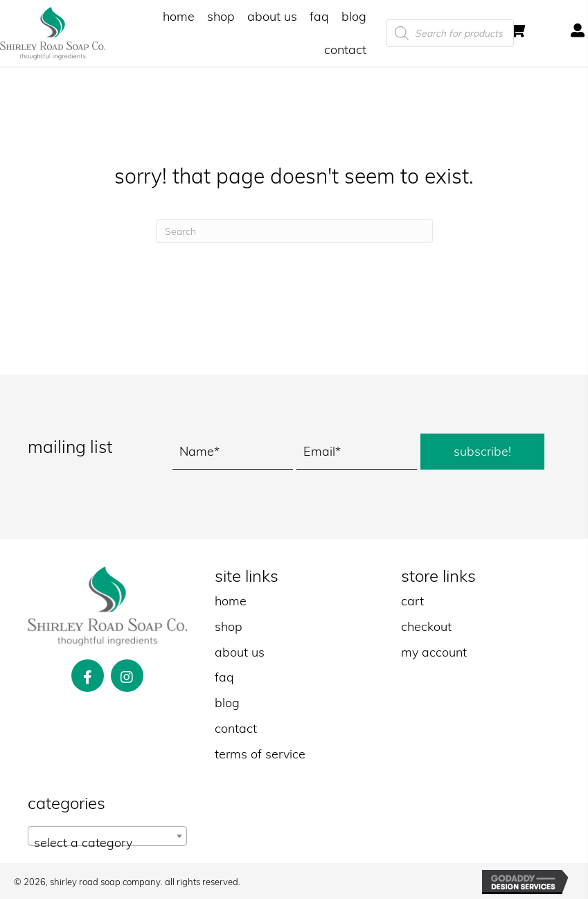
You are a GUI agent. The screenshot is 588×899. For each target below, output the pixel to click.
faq (224, 677)
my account (434, 652)
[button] (482, 452)
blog (227, 703)
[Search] (294, 231)
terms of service (260, 754)
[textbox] (107, 843)
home (231, 601)
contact (236, 728)
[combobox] (107, 836)
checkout (426, 626)
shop (229, 626)
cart (412, 601)
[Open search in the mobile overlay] (466, 33)
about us (240, 652)
